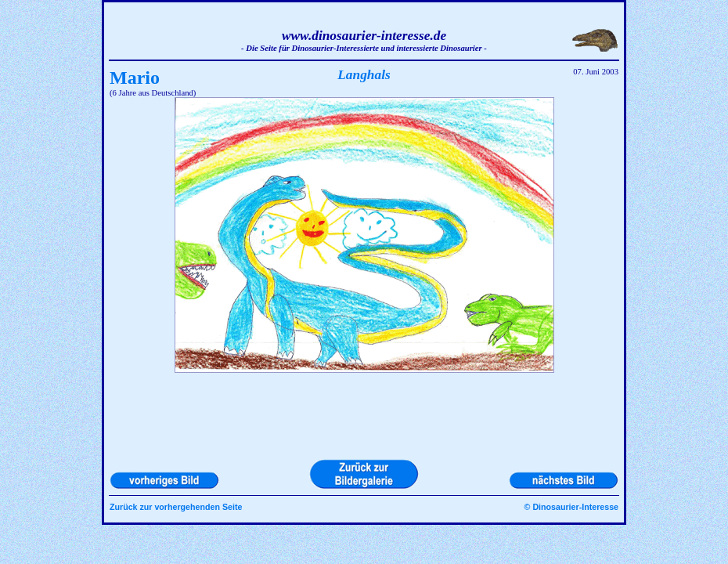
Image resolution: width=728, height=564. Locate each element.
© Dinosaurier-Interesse (571, 507)
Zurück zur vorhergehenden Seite (176, 507)
